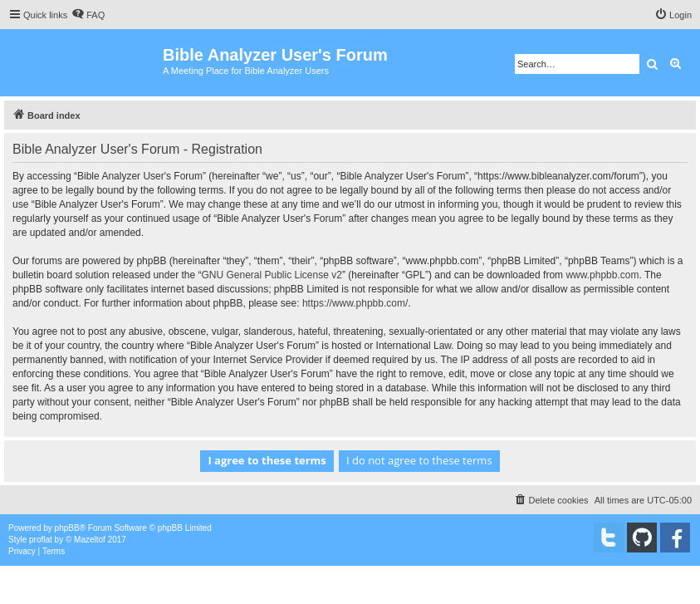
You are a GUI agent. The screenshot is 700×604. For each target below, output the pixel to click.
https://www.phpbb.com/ (355, 303)
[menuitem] (88, 15)
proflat (41, 540)
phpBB (67, 528)
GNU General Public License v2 (271, 275)
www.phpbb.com (602, 275)
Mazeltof (90, 540)
